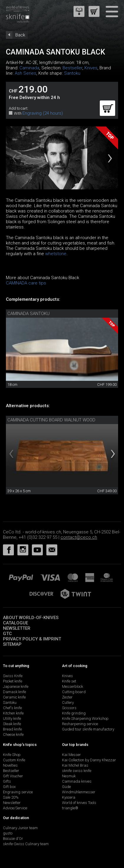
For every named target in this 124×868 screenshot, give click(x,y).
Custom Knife (14, 760)
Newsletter (17, 628)
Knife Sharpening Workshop (85, 718)
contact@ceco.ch (79, 537)
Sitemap (12, 644)
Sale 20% (11, 797)
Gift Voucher (13, 776)
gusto (8, 833)
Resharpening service (80, 724)
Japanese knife (16, 686)
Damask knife (14, 692)
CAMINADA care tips (26, 283)
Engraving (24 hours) (43, 113)
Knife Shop (12, 755)
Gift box (9, 787)
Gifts (7, 781)
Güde (66, 787)
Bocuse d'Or (13, 839)
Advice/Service (15, 808)
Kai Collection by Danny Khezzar (89, 760)
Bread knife (12, 729)
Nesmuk (69, 776)
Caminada (29, 68)
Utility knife (12, 718)
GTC (7, 634)
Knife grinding (74, 713)
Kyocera (69, 797)
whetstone (56, 254)
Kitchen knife (13, 713)
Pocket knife (13, 681)
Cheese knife (13, 734)
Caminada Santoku (28, 314)
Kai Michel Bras (75, 765)
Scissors (69, 708)
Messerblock (72, 686)
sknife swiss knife (77, 771)
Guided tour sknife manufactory (88, 729)
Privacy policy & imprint (32, 639)
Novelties (10, 765)
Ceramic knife (14, 697)
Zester (67, 697)
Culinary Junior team (20, 828)
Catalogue (15, 623)
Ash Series (26, 73)
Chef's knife (12, 708)
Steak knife (12, 724)
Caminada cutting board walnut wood (51, 420)
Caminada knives (77, 781)
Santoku (72, 73)
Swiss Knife (13, 676)
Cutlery (68, 702)
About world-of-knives (31, 618)
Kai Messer (71, 755)
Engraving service (18, 792)
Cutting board (74, 692)
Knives (91, 68)
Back (20, 35)
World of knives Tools (79, 803)
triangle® (70, 808)
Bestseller (72, 68)
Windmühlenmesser (79, 792)
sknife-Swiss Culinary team (26, 844)
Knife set (69, 681)
